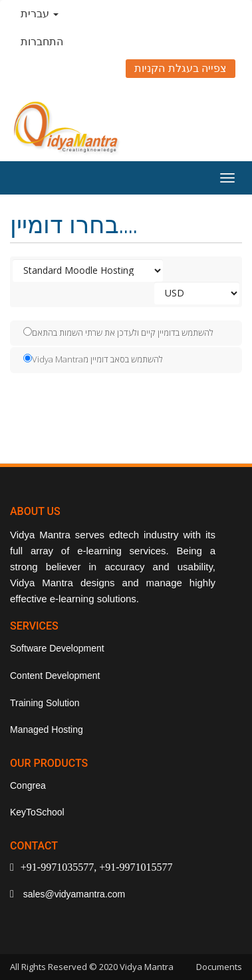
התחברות (42, 42)
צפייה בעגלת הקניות (181, 68)
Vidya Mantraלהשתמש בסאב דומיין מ (93, 359)
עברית (40, 14)
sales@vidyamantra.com (73, 894)
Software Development (57, 648)
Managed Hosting (47, 730)
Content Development (55, 676)
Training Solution (45, 703)
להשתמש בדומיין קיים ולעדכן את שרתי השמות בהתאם (118, 332)
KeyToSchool (37, 812)
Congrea (28, 785)
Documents (219, 967)
